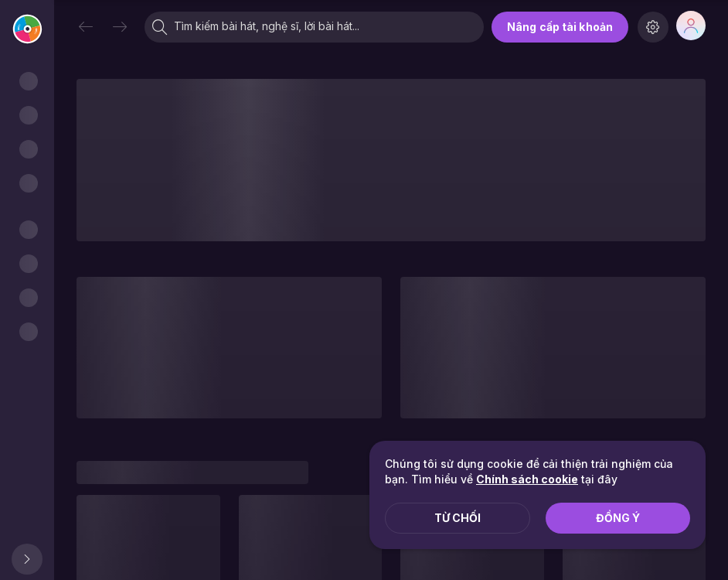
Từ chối (458, 518)
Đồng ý (618, 518)
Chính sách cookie (527, 479)
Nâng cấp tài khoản (560, 27)
